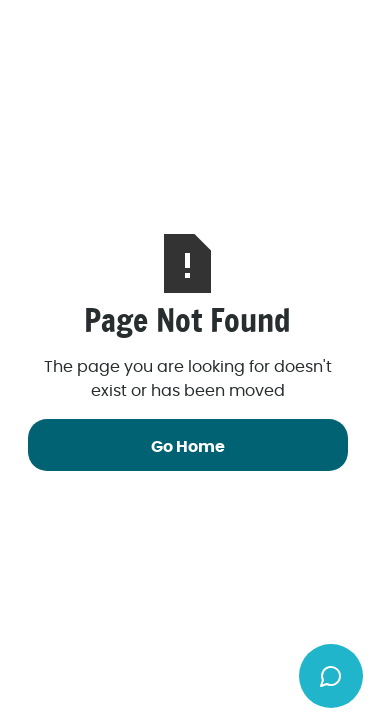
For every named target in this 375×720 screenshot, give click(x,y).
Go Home (188, 447)
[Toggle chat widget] (331, 676)
